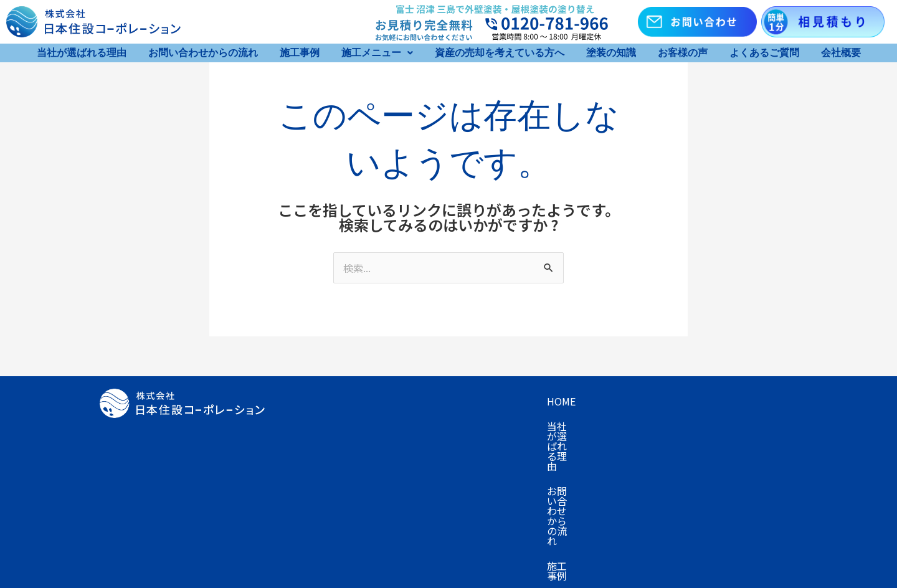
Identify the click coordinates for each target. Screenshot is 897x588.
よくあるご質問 (764, 53)
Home (301, 401)
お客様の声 (683, 53)
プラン (301, 426)
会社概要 (841, 53)
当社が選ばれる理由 (82, 53)
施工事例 (300, 53)
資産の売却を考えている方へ (500, 53)
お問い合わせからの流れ (203, 53)
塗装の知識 (611, 53)
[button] (377, 53)
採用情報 (444, 451)
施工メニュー (377, 53)
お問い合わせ (316, 451)
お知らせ (385, 451)
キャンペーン (737, 401)
